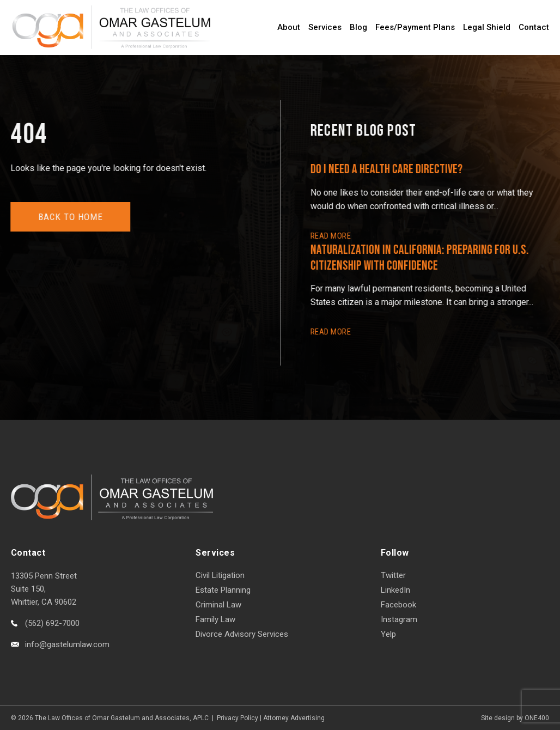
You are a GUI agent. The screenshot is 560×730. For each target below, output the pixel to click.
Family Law (215, 619)
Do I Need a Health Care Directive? (387, 169)
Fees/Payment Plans (415, 27)
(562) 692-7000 (52, 623)
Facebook (398, 605)
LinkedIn (395, 590)
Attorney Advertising (294, 718)
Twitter (393, 575)
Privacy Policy (238, 718)
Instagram (399, 619)
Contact (534, 27)
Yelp (388, 634)
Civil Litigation (220, 575)
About (289, 27)
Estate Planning (223, 590)
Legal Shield (487, 27)
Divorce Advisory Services (242, 634)
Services (325, 27)
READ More (331, 236)
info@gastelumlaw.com (67, 644)
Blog (358, 27)
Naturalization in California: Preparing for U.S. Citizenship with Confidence (420, 258)
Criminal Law (218, 605)
